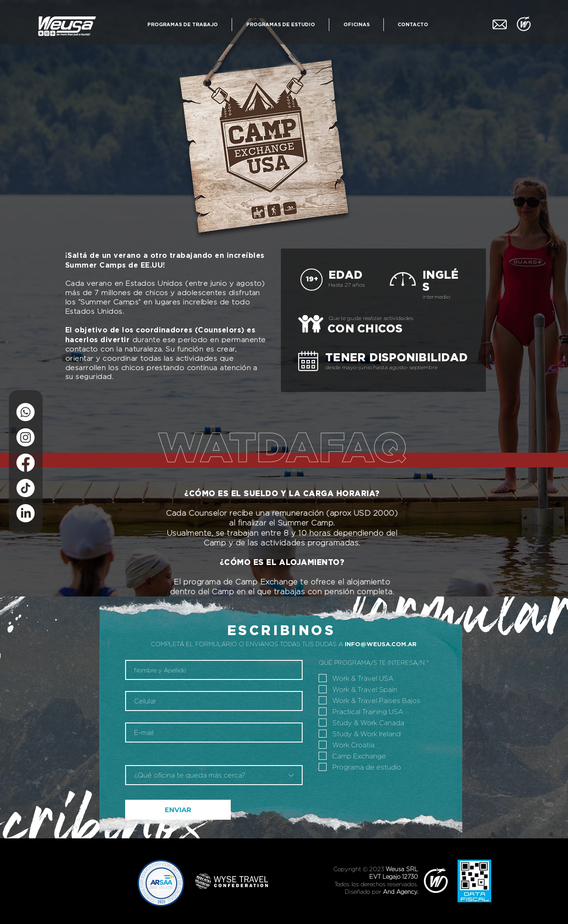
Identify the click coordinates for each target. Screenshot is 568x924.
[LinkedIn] (26, 513)
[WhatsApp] (26, 412)
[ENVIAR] (178, 810)
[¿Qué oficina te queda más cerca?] (214, 775)
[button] (182, 25)
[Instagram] (26, 437)
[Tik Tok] (26, 488)
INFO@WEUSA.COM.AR (381, 644)
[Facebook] (26, 463)
